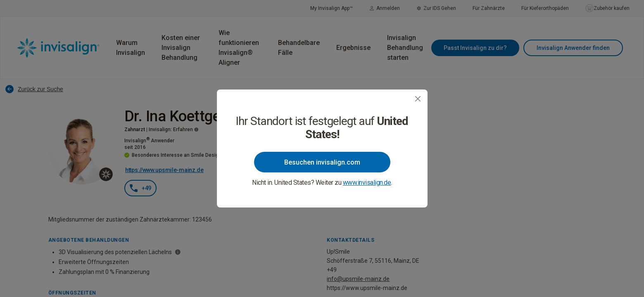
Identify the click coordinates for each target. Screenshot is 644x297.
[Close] (418, 99)
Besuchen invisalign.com (322, 162)
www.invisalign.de (367, 183)
